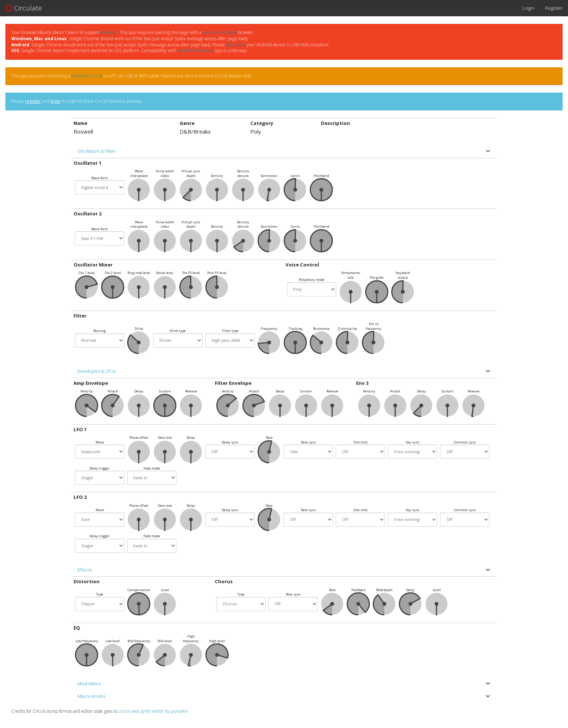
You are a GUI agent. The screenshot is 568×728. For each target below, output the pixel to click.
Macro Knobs (91, 696)
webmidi (109, 32)
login (55, 101)
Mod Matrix (89, 684)
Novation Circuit (87, 76)
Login (529, 8)
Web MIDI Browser (196, 51)
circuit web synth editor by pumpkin (153, 711)
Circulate (24, 8)
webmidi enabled (220, 32)
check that (236, 45)
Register (554, 8)
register (33, 101)
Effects (85, 570)
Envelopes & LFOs (97, 371)
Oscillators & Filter (97, 151)
